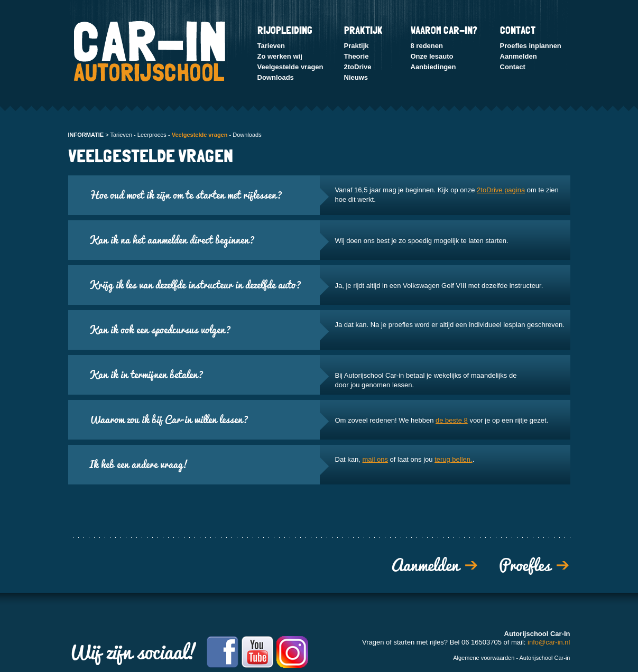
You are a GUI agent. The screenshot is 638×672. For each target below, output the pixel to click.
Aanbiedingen (433, 67)
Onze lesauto (432, 56)
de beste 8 (452, 420)
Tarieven (271, 46)
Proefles (525, 565)
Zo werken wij (280, 56)
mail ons (375, 459)
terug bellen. (454, 459)
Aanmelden (519, 56)
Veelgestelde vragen (290, 67)
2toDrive (358, 67)
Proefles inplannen (531, 46)
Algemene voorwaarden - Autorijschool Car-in (511, 658)
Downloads (276, 77)
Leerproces (152, 135)
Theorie (357, 56)
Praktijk (357, 46)
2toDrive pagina (501, 190)
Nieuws (356, 77)
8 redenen (427, 46)
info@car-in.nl (549, 642)
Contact (513, 67)
